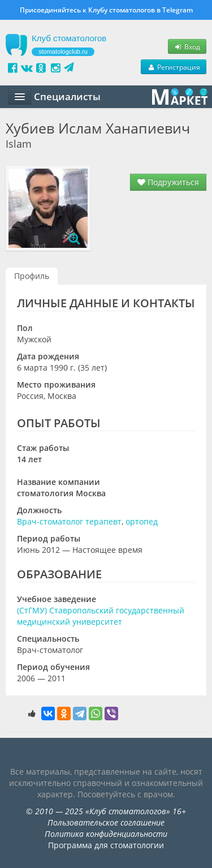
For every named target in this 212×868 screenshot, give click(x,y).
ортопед (142, 521)
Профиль (32, 276)
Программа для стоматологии (106, 845)
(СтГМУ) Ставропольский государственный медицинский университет (101, 616)
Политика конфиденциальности (106, 834)
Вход (187, 46)
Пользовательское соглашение (106, 822)
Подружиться (168, 182)
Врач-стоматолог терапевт (69, 521)
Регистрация (174, 67)
